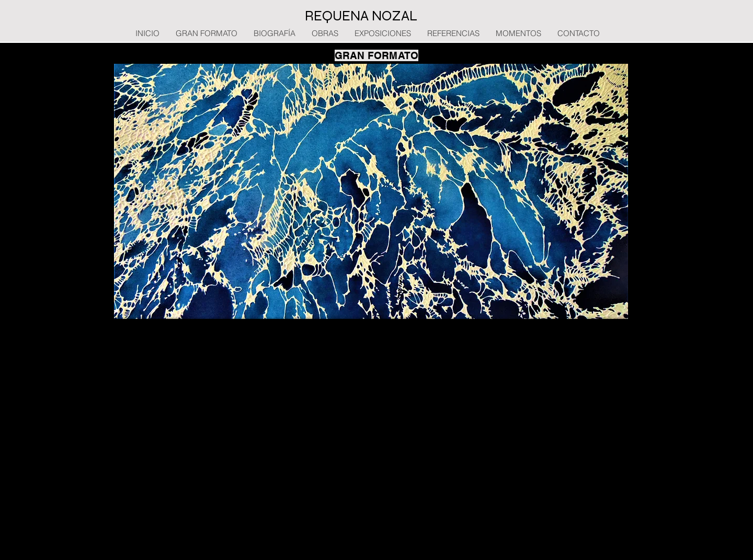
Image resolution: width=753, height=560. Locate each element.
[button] (371, 191)
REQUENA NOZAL (361, 16)
